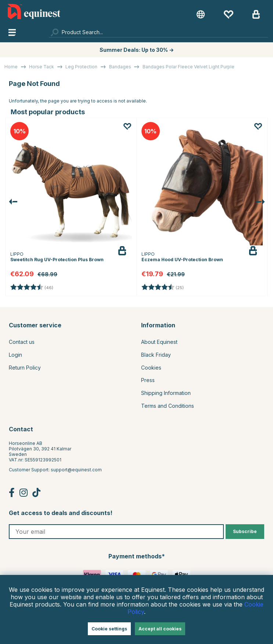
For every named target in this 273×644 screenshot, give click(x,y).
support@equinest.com (76, 470)
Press (148, 380)
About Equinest (159, 342)
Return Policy (25, 368)
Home (11, 67)
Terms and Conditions (168, 406)
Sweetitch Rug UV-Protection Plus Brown (57, 260)
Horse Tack (42, 67)
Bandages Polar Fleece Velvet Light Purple (188, 67)
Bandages (120, 67)
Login (15, 355)
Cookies (151, 368)
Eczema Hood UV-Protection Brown (182, 260)
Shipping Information (166, 393)
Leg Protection (81, 67)
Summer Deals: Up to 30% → (137, 50)
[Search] (158, 32)
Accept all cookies (160, 629)
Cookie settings (109, 629)
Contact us (22, 342)
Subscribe (245, 531)
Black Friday (156, 355)
